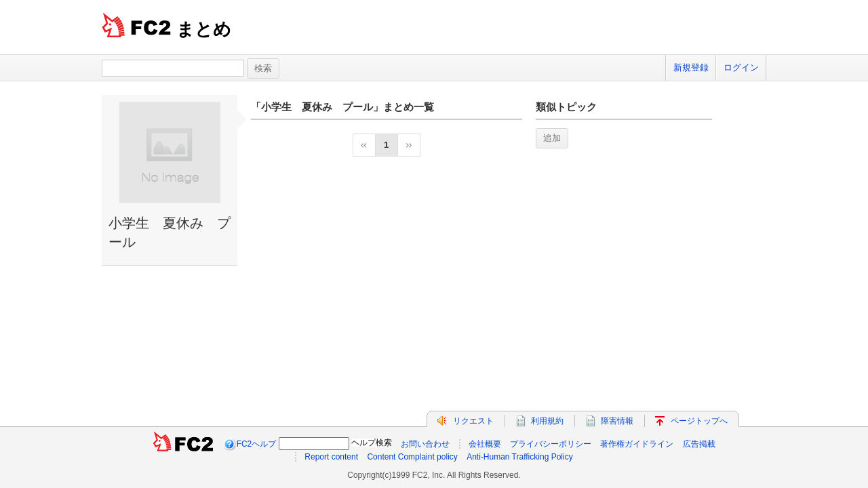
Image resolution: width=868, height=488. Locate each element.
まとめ (204, 29)
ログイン (741, 67)
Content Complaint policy (412, 457)
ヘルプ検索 (372, 443)
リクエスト (473, 421)
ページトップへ (699, 421)
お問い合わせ (425, 444)
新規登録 (691, 67)
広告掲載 (699, 444)
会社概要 (485, 444)
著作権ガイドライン (637, 444)
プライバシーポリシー (551, 444)
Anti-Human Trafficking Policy (520, 457)
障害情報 (617, 421)
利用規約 (547, 421)
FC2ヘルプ (257, 444)
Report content (331, 457)
